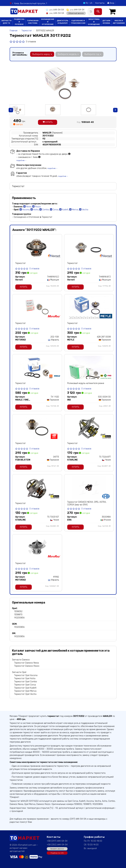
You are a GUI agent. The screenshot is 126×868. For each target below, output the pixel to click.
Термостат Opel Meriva (25, 691)
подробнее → (21, 160)
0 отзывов (31, 42)
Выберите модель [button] (68, 54)
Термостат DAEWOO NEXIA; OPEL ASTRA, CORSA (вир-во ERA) (87, 503)
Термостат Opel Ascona (26, 675)
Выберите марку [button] (42, 54)
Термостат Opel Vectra (25, 694)
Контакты (100, 3)
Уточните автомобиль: (20, 54)
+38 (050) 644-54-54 (57, 845)
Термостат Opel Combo (26, 682)
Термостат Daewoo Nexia (26, 663)
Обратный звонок (75, 13)
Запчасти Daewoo (21, 660)
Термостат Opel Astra (25, 678)
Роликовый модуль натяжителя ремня (86, 383)
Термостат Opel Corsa (25, 685)
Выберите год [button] (93, 54)
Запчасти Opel (19, 672)
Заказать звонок (57, 849)
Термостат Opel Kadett (25, 688)
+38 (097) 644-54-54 (57, 841)
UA (91, 3)
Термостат (20, 263)
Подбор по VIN (57, 853)
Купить (48, 122)
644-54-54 (55, 10)
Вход (111, 3)
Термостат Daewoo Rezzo (27, 666)
